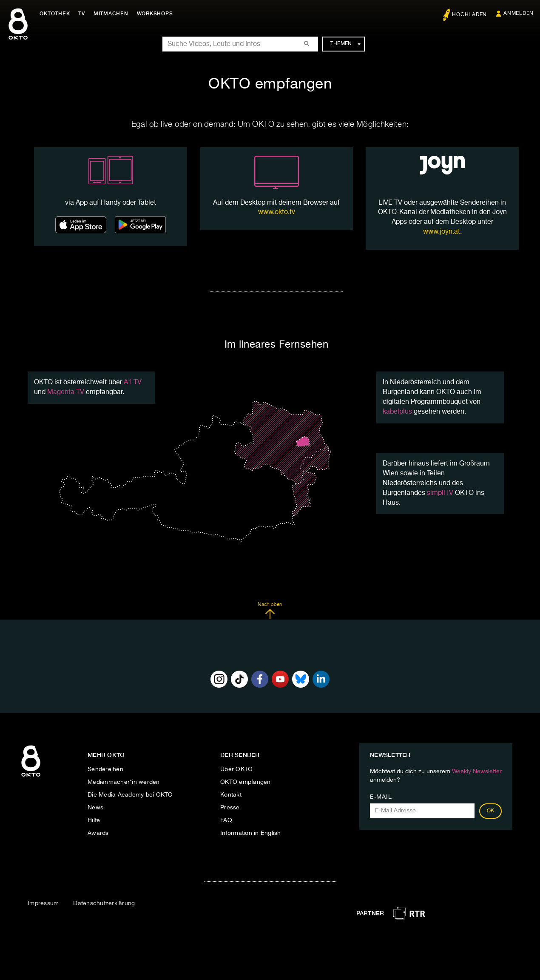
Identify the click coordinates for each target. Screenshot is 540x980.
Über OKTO (236, 769)
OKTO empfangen (246, 782)
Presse (230, 808)
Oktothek (55, 14)
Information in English (251, 833)
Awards (98, 833)
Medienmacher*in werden (124, 782)
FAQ (226, 820)
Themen (345, 44)
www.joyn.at (442, 232)
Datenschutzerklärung (104, 903)
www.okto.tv (277, 212)
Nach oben (270, 611)
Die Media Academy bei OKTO (130, 795)
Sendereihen (105, 769)
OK (491, 811)
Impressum (43, 903)
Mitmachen (112, 14)
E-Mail (381, 797)
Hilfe (94, 820)
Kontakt (231, 795)
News (95, 808)
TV (82, 14)
